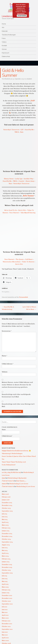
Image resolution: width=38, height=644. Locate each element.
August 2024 (6, 545)
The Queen (20, 259)
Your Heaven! (14, 213)
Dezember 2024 (7, 533)
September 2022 (7, 604)
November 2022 (7, 598)
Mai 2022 (5, 612)
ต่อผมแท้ (4, 484)
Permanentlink (24, 297)
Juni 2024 (5, 548)
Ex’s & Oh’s (22, 210)
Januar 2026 (6, 500)
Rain (22, 132)
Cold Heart (29, 259)
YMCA (17, 132)
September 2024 (7, 542)
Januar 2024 (6, 562)
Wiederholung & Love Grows (19, 484)
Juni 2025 (5, 517)
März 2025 (5, 525)
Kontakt (4, 46)
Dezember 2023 (7, 564)
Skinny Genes (9, 179)
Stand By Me (29, 130)
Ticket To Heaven (28, 262)
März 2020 (5, 640)
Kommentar (7, 331)
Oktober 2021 (6, 626)
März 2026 (5, 494)
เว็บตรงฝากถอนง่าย (8, 481)
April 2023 (5, 584)
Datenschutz (6, 56)
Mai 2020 (5, 635)
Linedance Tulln (10, 16)
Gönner (4, 49)
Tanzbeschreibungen (9, 35)
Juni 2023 (5, 578)
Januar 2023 (6, 593)
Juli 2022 (4, 607)
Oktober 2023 (6, 570)
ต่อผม (4, 478)
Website (5, 372)
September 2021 (7, 629)
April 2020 (5, 638)
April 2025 (5, 522)
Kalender (5, 31)
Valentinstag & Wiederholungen (12, 453)
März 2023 (5, 587)
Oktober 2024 (6, 539)
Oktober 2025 (6, 508)
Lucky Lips (19, 179)
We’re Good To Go (11, 210)
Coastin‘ (22, 181)
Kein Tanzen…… (21, 481)
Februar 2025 (6, 528)
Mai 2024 (5, 550)
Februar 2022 (6, 621)
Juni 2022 (5, 609)
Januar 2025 (6, 531)
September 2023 (7, 573)
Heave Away (30, 181)
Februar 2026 (6, 497)
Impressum (6, 53)
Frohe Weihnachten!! (9, 465)
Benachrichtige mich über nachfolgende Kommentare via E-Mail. (16, 395)
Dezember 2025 (7, 502)
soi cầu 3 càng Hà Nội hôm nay (11, 472)
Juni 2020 (5, 632)
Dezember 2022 (7, 595)
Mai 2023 (5, 581)
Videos (4, 42)
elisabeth (29, 79)
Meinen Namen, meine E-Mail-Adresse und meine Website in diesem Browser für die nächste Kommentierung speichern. (17, 385)
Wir (3, 27)
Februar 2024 (6, 559)
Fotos (4, 38)
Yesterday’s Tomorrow (11, 130)
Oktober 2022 (6, 601)
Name (4, 356)
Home (4, 24)
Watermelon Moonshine (12, 262)
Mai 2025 (5, 519)
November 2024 (7, 536)
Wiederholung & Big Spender (17, 478)
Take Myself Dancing (28, 213)
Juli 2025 (4, 514)
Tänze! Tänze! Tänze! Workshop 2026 (14, 462)
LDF (22, 130)
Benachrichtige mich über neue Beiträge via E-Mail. (18, 405)
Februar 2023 (6, 590)
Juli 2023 (4, 576)
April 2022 (5, 615)
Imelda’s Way (28, 179)
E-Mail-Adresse (8, 364)
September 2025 (7, 511)
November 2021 (7, 624)
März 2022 (5, 618)
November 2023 (7, 567)
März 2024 (5, 556)
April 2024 (5, 553)
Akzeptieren (22, 16)
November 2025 (7, 505)
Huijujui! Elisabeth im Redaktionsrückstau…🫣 (16, 451)
